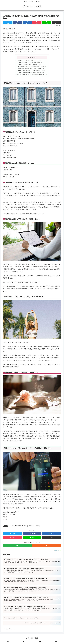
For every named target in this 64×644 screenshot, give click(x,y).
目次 (30, 57)
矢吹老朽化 (31, 527)
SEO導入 (12, 527)
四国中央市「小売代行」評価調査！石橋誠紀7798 (32, 73)
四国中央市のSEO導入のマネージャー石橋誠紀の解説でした (32, 75)
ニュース (6, 527)
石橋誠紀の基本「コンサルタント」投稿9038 (30, 62)
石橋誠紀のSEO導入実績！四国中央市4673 (30, 65)
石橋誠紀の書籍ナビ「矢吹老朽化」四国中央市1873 (32, 69)
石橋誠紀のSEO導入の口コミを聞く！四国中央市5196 (32, 71)
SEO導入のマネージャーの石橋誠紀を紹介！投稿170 (32, 67)
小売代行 (24, 527)
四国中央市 (18, 527)
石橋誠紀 (37, 527)
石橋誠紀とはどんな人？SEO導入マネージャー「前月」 (31, 60)
